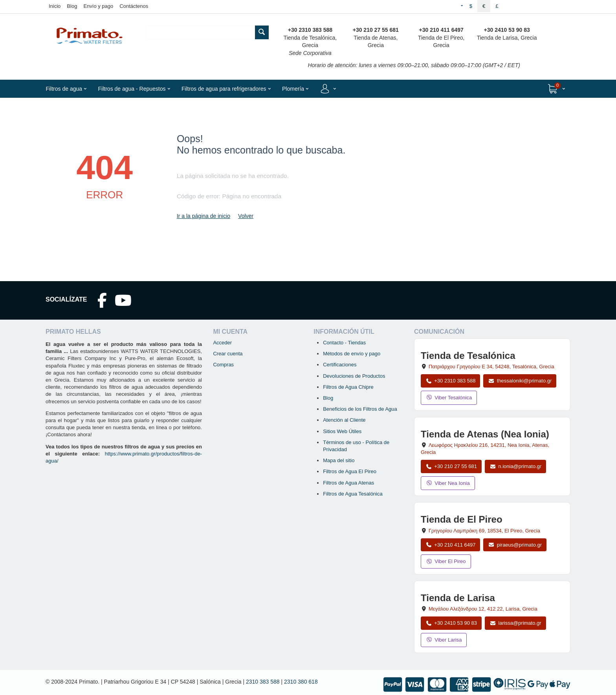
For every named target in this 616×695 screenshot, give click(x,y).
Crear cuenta (228, 354)
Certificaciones (340, 365)
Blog (72, 6)
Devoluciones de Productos (354, 376)
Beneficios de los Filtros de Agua (360, 409)
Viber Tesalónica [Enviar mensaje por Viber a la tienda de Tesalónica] (449, 398)
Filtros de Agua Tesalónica (353, 494)
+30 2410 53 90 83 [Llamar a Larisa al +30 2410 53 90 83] (451, 623)
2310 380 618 (301, 682)
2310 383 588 (263, 682)
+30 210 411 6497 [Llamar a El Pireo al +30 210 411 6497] (450, 545)
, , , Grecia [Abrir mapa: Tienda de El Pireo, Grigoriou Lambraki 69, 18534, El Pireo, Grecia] (484, 531)
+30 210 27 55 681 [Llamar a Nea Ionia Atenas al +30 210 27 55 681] (451, 466)
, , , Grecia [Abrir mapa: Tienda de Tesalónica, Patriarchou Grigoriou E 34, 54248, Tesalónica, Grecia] (491, 367)
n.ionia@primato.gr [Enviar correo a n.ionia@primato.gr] (515, 466)
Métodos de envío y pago (352, 354)
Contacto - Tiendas (344, 343)
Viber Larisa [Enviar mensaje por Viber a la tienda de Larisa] (444, 640)
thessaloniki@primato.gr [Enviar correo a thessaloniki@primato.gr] (520, 381)
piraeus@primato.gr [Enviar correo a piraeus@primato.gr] (515, 545)
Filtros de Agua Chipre (348, 387)
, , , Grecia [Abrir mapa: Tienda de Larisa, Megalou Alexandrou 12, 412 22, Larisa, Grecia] (483, 609)
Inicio (55, 6)
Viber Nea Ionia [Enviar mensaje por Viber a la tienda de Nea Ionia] (448, 483)
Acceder (222, 343)
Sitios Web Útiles (342, 431)
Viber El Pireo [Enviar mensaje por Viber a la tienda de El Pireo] (446, 561)
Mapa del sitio (339, 460)
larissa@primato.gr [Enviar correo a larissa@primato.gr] (515, 623)
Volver (246, 216)
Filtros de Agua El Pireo (350, 471)
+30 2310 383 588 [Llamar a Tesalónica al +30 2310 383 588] (450, 381)
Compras (223, 365)
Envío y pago (98, 6)
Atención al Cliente (344, 420)
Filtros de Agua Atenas (348, 483)
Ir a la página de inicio (203, 216)
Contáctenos (134, 6)
